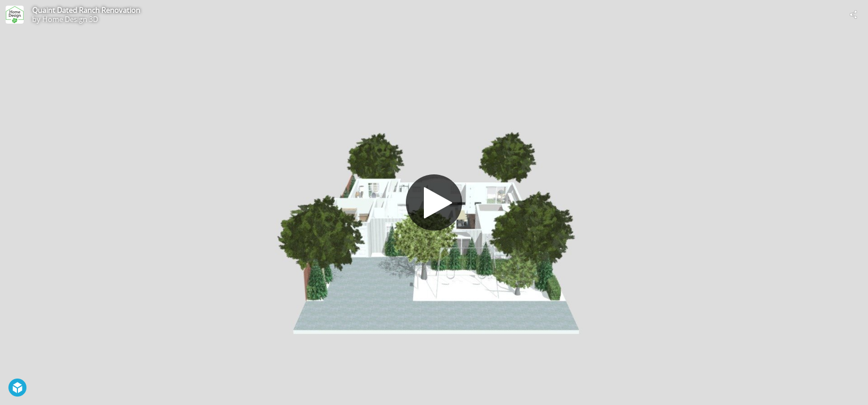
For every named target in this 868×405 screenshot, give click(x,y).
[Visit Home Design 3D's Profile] (15, 15)
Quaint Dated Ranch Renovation (86, 10)
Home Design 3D (70, 19)
